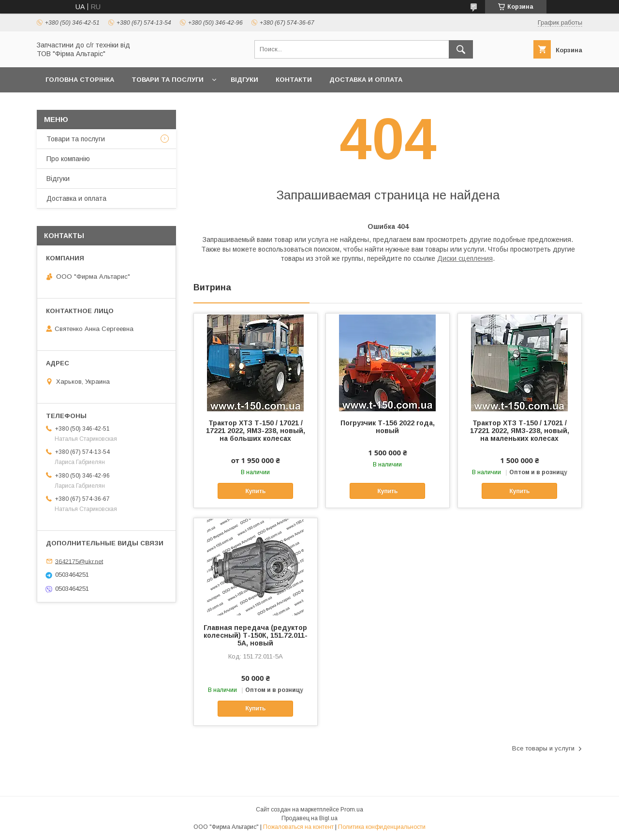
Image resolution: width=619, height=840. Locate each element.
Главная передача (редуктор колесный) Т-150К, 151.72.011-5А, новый (256, 635)
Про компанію (68, 159)
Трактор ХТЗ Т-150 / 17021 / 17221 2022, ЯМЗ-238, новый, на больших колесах (256, 431)
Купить (255, 491)
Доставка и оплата (366, 80)
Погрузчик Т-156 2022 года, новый (388, 427)
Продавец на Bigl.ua (309, 818)
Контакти (294, 80)
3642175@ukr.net (79, 561)
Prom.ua (352, 810)
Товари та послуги (168, 80)
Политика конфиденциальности (382, 827)
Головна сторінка (80, 80)
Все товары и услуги (543, 748)
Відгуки (244, 80)
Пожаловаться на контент (298, 827)
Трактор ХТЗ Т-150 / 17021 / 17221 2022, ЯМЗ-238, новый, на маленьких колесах (520, 431)
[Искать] (461, 49)
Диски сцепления (465, 258)
